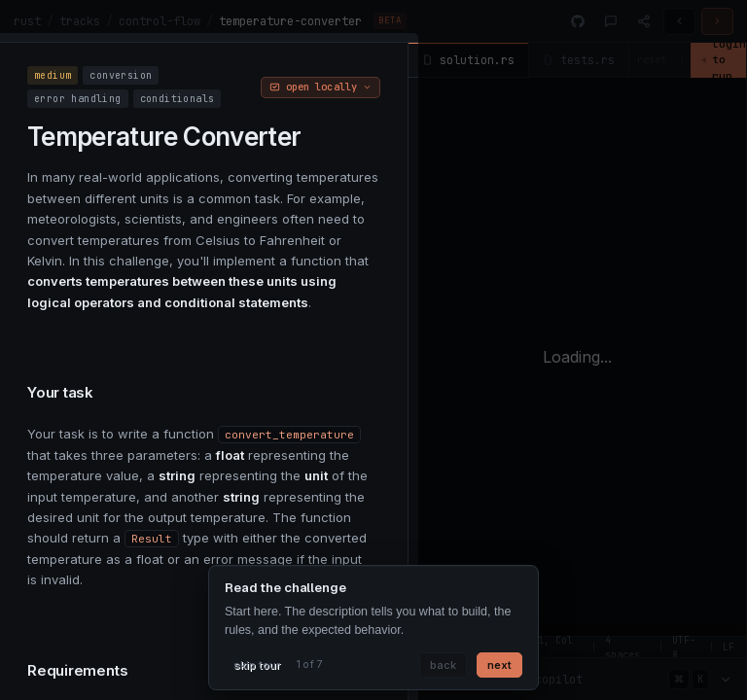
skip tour (257, 665)
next (499, 665)
